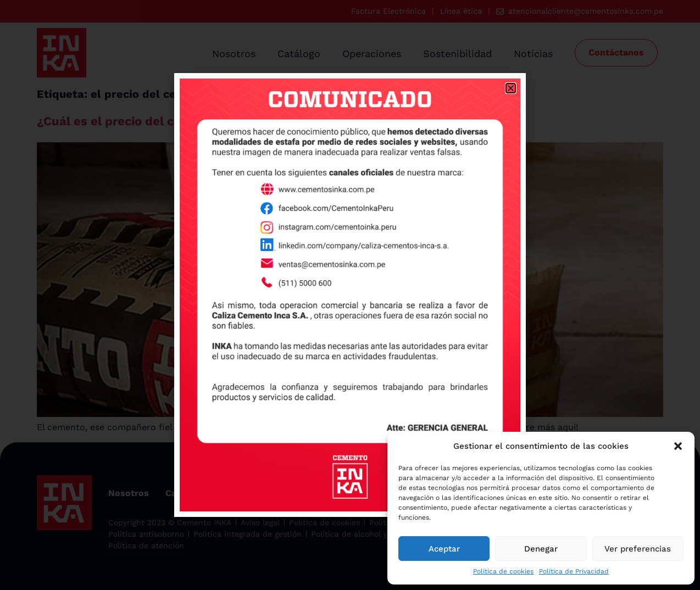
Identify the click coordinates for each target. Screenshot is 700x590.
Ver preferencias (638, 549)
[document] (350, 295)
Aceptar (444, 549)
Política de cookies (503, 571)
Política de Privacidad (574, 571)
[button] (678, 446)
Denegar (541, 549)
